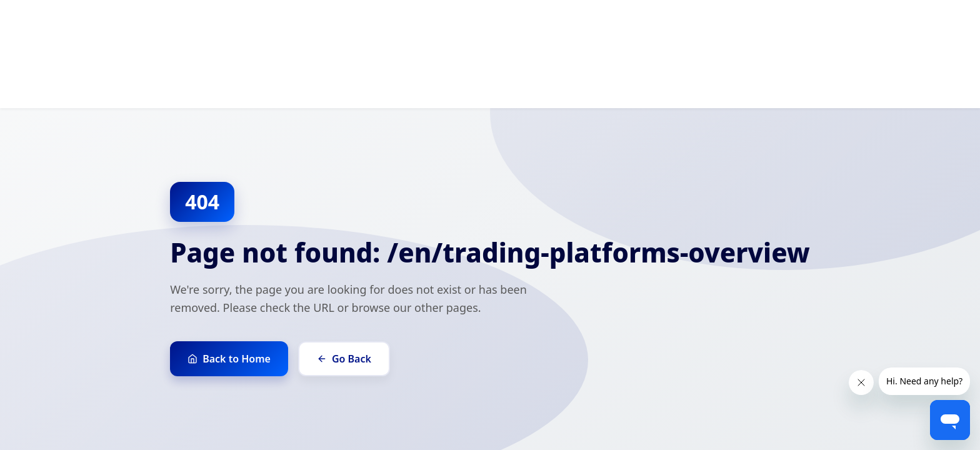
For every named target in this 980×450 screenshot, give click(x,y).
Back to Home (229, 359)
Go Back (344, 359)
